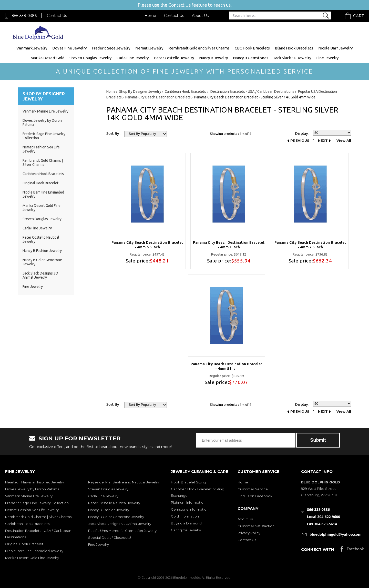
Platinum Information (188, 502)
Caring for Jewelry (186, 530)
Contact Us (57, 16)
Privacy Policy (249, 533)
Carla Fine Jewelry (133, 58)
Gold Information (185, 516)
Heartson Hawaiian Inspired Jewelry (35, 482)
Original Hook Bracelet (40, 183)
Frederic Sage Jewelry (111, 48)
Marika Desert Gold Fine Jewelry (32, 558)
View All (344, 141)
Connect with (318, 549)
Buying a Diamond (186, 523)
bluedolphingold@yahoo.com (336, 534)
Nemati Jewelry (149, 48)
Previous (300, 141)
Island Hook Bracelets (294, 48)
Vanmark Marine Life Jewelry (45, 111)
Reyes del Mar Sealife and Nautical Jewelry (124, 482)
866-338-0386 (24, 16)
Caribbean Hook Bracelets (43, 174)
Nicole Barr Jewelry (335, 48)
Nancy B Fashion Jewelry (42, 251)
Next (323, 141)
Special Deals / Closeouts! (110, 538)
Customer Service (253, 489)
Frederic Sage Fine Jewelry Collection (37, 503)
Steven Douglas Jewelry (90, 58)
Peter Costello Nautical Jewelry (114, 503)
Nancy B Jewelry (213, 58)
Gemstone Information (190, 509)
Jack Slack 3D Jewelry (292, 58)
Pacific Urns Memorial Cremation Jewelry (122, 531)
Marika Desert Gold (48, 58)
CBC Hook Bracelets (252, 48)
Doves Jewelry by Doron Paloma (32, 489)
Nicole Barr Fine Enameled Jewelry (34, 551)
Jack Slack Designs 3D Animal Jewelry (40, 275)
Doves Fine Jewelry (69, 48)
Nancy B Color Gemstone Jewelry (116, 517)
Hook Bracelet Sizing (188, 482)
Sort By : (113, 133)
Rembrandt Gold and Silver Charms (199, 48)
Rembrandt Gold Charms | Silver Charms (43, 163)
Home (150, 16)
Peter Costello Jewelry (174, 58)
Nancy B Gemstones (251, 58)
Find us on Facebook (255, 496)
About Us (200, 16)
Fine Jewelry (327, 58)
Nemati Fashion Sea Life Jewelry (32, 510)
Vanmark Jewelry (32, 48)
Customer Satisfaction (256, 526)
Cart (358, 16)
